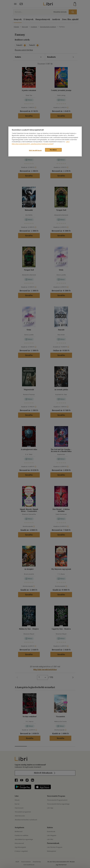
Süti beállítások (35, 150)
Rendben (53, 150)
